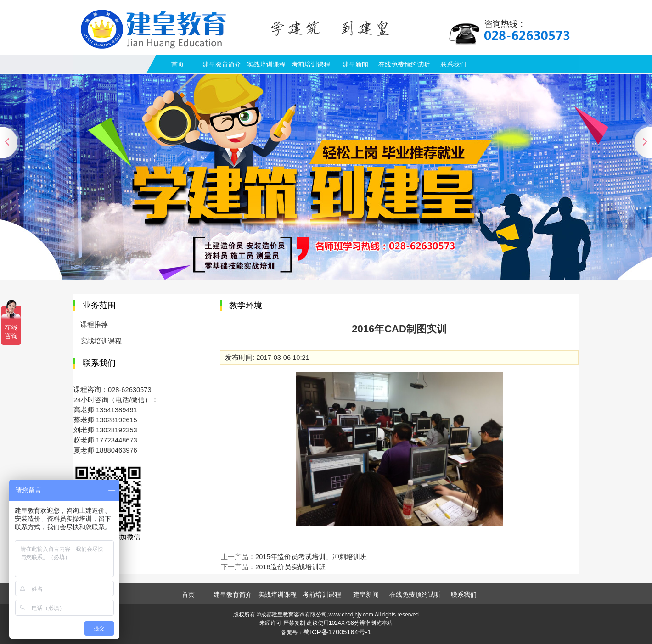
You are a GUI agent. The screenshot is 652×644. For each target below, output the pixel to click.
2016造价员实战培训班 (290, 567)
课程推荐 (94, 325)
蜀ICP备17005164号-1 (337, 632)
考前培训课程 (311, 64)
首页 (178, 64)
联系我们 (453, 64)
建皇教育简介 (222, 64)
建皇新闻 (355, 64)
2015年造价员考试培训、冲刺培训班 (311, 557)
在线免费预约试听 (404, 64)
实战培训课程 (266, 64)
